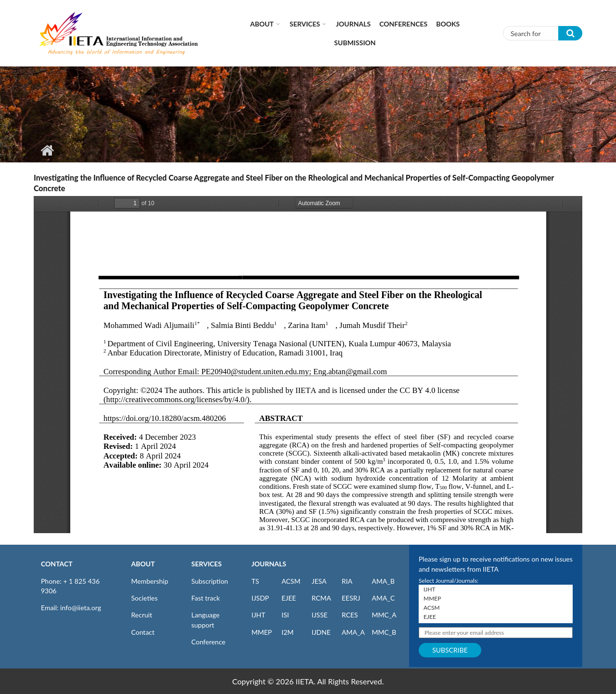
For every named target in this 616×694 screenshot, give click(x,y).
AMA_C (384, 598)
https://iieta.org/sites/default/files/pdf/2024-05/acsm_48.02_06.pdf (308, 365)
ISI (285, 615)
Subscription (210, 581)
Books (448, 24)
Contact (143, 632)
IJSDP (260, 598)
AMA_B (383, 581)
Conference (209, 642)
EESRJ (351, 598)
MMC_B (384, 632)
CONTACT (57, 564)
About (262, 24)
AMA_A (353, 632)
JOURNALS (269, 564)
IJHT (259, 615)
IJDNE (321, 632)
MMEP (262, 632)
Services (305, 24)
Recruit (142, 615)
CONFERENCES (403, 24)
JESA (319, 581)
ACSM (291, 581)
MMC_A (384, 615)
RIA (347, 581)
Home (47, 150)
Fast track (206, 598)
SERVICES (207, 564)
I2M (288, 632)
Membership (150, 581)
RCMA (322, 598)
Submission (355, 43)
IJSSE (320, 615)
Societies (145, 598)
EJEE (289, 598)
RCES (350, 615)
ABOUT (143, 564)
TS (256, 581)
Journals (353, 24)
